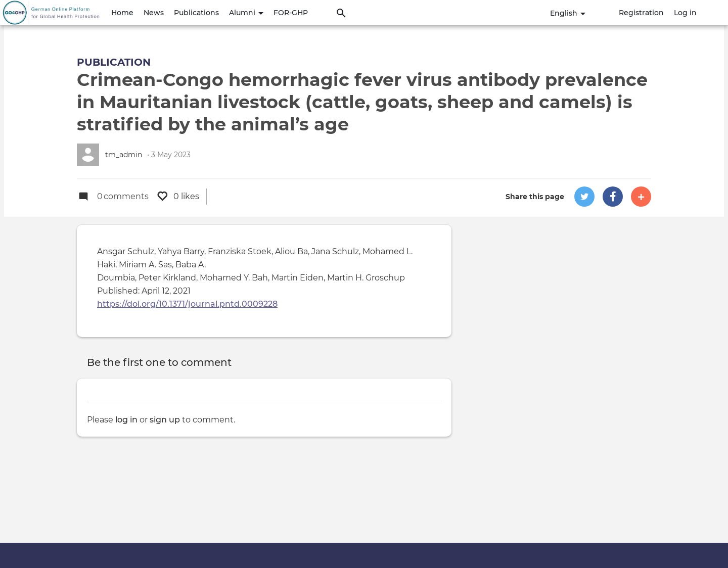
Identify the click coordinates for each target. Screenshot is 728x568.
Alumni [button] (246, 13)
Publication (114, 62)
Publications (196, 13)
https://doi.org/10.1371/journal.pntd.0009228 (187, 304)
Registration (641, 13)
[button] (584, 197)
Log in (685, 13)
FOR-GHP (291, 13)
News (154, 13)
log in (126, 420)
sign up (165, 420)
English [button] (568, 13)
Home (122, 13)
